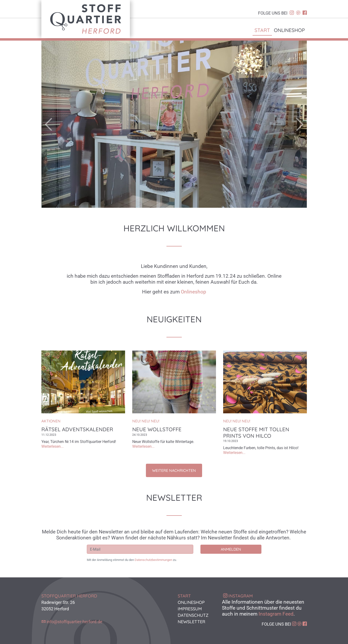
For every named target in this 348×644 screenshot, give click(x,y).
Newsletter (191, 622)
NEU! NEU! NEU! (146, 421)
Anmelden (231, 549)
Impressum (190, 609)
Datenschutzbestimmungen (153, 560)
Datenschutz (193, 615)
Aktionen (51, 421)
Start (262, 30)
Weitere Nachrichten (174, 470)
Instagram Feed (276, 614)
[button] (61, 124)
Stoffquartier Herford (86, 19)
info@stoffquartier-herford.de (75, 622)
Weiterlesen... (52, 446)
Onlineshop (289, 30)
